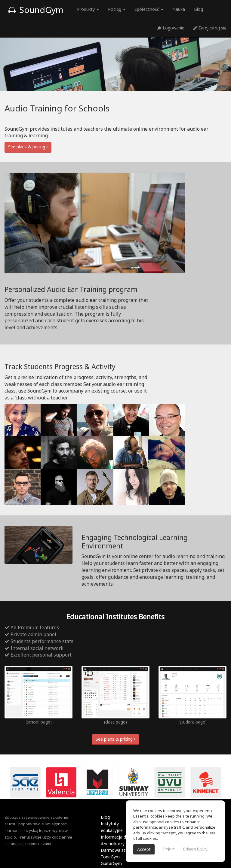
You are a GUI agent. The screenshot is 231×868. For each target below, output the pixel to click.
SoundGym (35, 10)
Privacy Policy (195, 849)
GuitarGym (111, 863)
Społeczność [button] (149, 9)
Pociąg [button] (117, 9)
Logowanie (171, 28)
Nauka (179, 9)
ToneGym (110, 857)
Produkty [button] (88, 9)
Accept (144, 849)
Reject (169, 849)
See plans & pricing (28, 147)
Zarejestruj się (210, 28)
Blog (199, 9)
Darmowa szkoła (117, 850)
